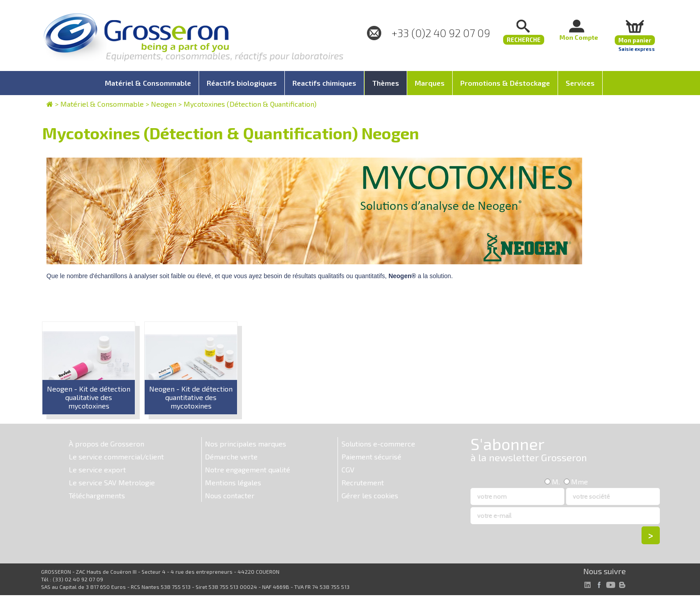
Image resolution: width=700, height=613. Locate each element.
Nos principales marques (246, 444)
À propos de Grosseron (106, 444)
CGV (348, 469)
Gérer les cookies (370, 495)
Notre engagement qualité (248, 469)
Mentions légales (233, 482)
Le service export (97, 469)
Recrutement (363, 482)
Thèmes (386, 83)
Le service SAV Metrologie (112, 482)
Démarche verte (231, 457)
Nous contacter (230, 495)
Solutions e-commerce (378, 444)
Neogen (164, 104)
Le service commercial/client (116, 457)
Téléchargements (97, 495)
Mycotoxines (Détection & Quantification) (250, 104)
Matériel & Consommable (102, 104)
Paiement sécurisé (371, 457)
